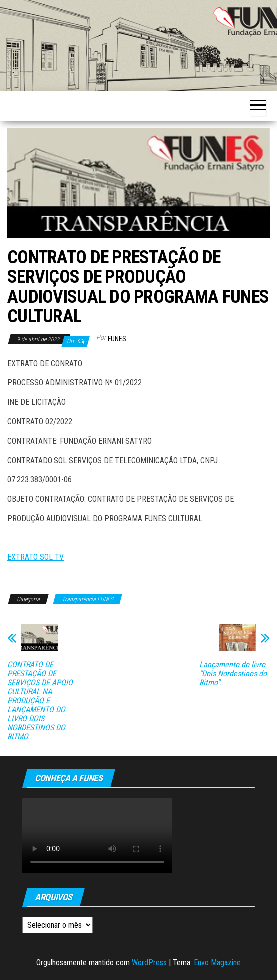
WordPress (149, 962)
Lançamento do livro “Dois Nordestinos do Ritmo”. (233, 674)
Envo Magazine (217, 962)
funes (117, 339)
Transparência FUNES (88, 599)
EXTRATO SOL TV (36, 557)
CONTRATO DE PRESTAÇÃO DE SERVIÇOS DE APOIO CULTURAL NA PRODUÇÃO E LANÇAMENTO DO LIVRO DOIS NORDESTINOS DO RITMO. (40, 701)
